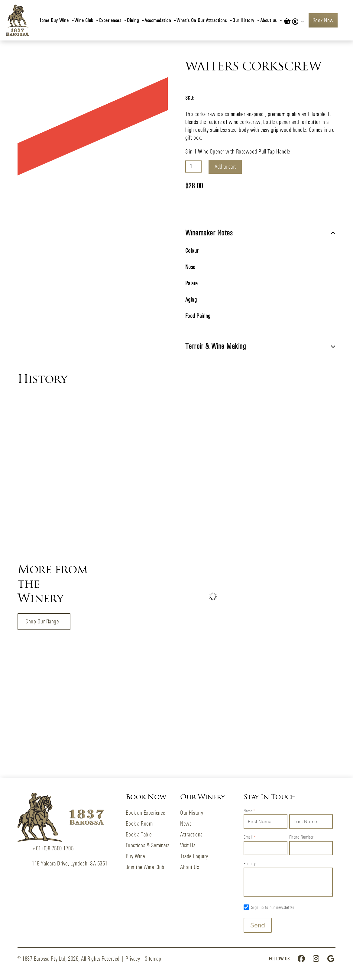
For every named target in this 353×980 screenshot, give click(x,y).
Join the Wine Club (145, 867)
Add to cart (225, 167)
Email (249, 837)
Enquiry (250, 864)
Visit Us (188, 845)
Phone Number (301, 837)
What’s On (186, 20)
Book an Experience (146, 813)
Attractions (191, 834)
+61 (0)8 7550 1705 (53, 848)
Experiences (110, 20)
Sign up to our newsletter (273, 907)
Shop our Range (42, 621)
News (186, 824)
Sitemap (153, 959)
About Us (189, 867)
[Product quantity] (193, 167)
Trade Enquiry (194, 856)
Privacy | (135, 959)
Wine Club (84, 20)
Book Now (323, 20)
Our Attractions (212, 20)
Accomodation (158, 20)
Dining (133, 20)
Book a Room (139, 824)
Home (44, 20)
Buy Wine (60, 20)
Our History (243, 20)
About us (269, 20)
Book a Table (139, 834)
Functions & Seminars (148, 845)
